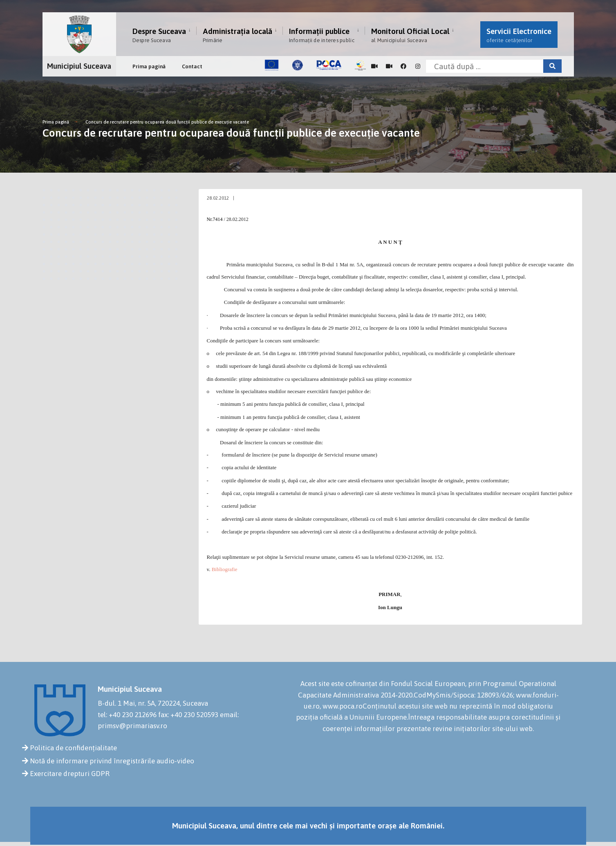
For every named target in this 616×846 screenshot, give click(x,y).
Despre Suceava (159, 35)
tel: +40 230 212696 (127, 715)
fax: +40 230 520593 (188, 715)
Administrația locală (237, 35)
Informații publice (322, 35)
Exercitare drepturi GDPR (70, 774)
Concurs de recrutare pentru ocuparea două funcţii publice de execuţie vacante (167, 122)
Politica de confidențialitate (73, 748)
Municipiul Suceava (79, 66)
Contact (192, 66)
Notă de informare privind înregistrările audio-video (112, 761)
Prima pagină (149, 66)
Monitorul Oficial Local (410, 35)
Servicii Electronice (519, 35)
